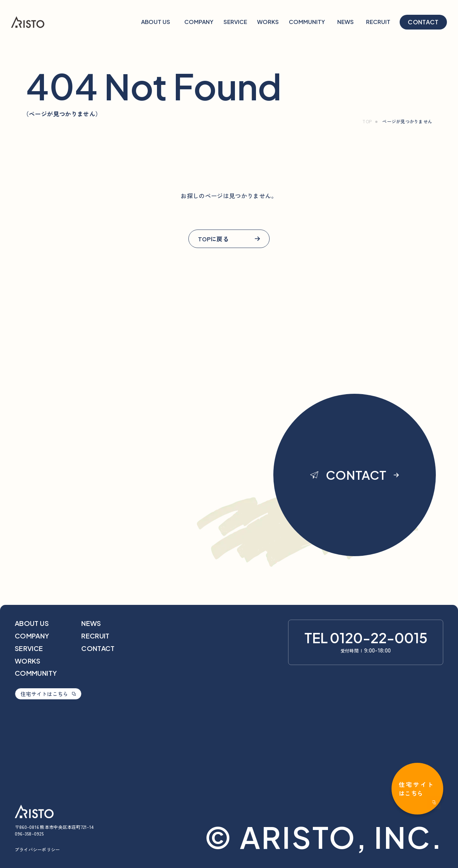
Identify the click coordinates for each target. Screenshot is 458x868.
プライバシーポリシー (37, 849)
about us (32, 623)
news (91, 623)
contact (423, 22)
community (36, 673)
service (29, 648)
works (28, 661)
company (32, 636)
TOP (367, 121)
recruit (95, 636)
